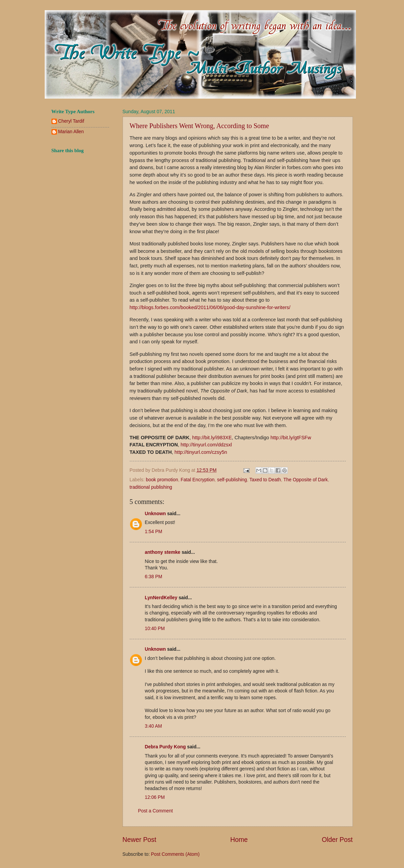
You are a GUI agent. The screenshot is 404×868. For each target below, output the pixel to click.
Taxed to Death (265, 480)
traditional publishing (151, 487)
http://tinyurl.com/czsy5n (201, 452)
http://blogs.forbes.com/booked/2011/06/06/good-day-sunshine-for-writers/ (210, 307)
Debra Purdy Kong (165, 747)
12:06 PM (155, 797)
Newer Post (140, 840)
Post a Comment (156, 811)
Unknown (155, 514)
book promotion (162, 480)
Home (239, 840)
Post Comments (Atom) (175, 854)
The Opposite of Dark (306, 480)
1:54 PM (154, 532)
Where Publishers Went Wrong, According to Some (199, 126)
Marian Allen (71, 132)
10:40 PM (155, 629)
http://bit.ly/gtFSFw (291, 438)
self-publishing (232, 480)
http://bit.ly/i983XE (212, 438)
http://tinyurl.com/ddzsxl (206, 445)
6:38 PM (154, 577)
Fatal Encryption (198, 480)
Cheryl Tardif (71, 121)
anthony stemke (163, 552)
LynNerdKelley (161, 598)
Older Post (337, 840)
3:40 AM (154, 726)
